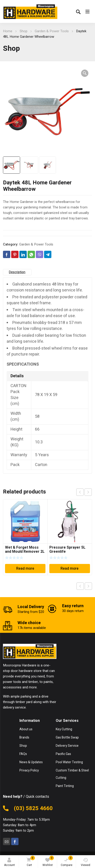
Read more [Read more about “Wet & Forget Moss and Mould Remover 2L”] (25, 569)
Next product (88, 586)
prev (80, 492)
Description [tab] (17, 272)
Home (8, 31)
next (88, 492)
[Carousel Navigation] (84, 492)
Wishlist (48, 861)
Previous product (80, 586)
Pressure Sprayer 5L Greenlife (67, 550)
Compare (67, 861)
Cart (30, 861)
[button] (85, 73)
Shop (24, 31)
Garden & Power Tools (52, 31)
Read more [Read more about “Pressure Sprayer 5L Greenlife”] (70, 569)
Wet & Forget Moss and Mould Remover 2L (25, 550)
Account (9, 862)
